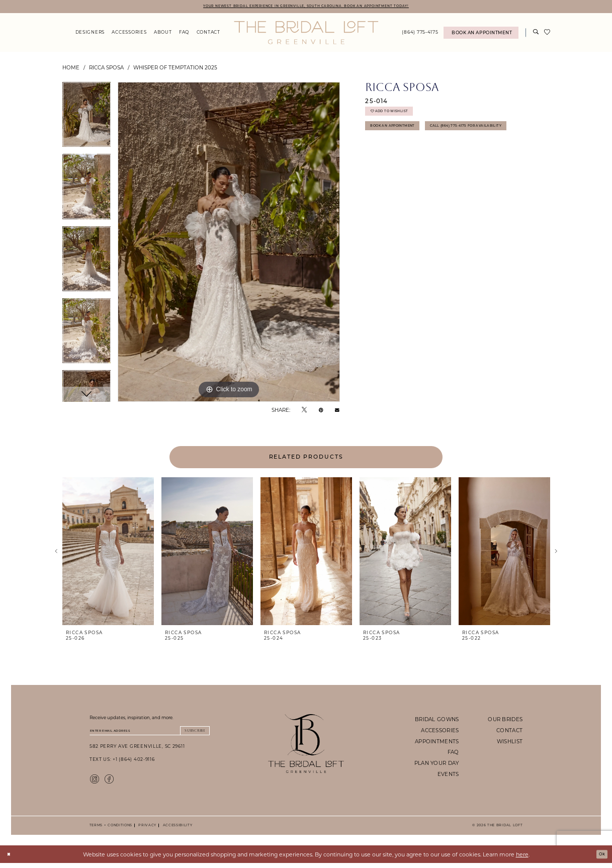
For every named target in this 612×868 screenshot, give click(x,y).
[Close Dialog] (11, 859)
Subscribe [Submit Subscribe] (189, 733)
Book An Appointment (402, 136)
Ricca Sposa (106, 69)
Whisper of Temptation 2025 (175, 69)
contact (509, 732)
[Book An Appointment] (481, 34)
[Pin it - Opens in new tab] (321, 411)
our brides (505, 721)
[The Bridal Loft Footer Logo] (306, 745)
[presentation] (108, 553)
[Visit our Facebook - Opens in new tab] (109, 783)
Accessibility (176, 830)
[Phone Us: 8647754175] (420, 34)
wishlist (510, 743)
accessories (440, 732)
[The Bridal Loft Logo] (306, 34)
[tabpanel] (87, 120)
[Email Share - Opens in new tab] (337, 412)
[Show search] (536, 34)
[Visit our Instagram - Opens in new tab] (95, 783)
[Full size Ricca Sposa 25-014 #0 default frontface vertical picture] (229, 244)
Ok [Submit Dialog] (600, 859)
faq (453, 754)
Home (71, 69)
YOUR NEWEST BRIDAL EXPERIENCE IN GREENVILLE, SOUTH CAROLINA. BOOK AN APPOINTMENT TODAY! (306, 7)
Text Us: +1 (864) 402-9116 (122, 764)
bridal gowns (437, 721)
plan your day (437, 764)
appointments (437, 743)
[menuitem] (90, 34)
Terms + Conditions (111, 830)
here (522, 859)
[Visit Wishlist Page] (547, 34)
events (448, 775)
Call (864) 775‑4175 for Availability (420, 156)
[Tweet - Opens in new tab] (304, 411)
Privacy (146, 830)
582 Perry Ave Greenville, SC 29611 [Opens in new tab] (137, 751)
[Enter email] (150, 734)
